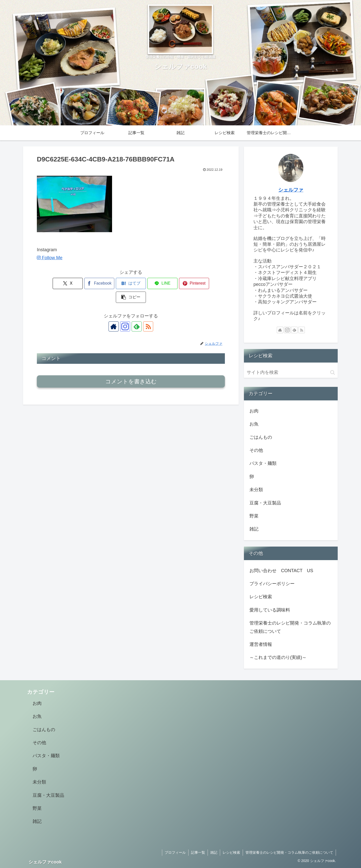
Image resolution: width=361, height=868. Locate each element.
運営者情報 (261, 644)
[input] (291, 372)
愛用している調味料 (270, 610)
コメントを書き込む (131, 368)
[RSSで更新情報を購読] (148, 313)
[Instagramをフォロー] (125, 313)
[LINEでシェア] (147, 283)
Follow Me (50, 258)
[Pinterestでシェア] (178, 283)
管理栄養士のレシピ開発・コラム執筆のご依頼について (290, 627)
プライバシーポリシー (272, 584)
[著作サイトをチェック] (114, 313)
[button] (210, 283)
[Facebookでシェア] (83, 283)
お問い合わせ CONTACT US (281, 571)
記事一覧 (198, 852)
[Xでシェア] (52, 283)
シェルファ (291, 190)
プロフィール (175, 852)
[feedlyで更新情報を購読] (137, 313)
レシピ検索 (261, 597)
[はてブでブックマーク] (115, 283)
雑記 (214, 852)
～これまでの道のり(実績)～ (278, 657)
